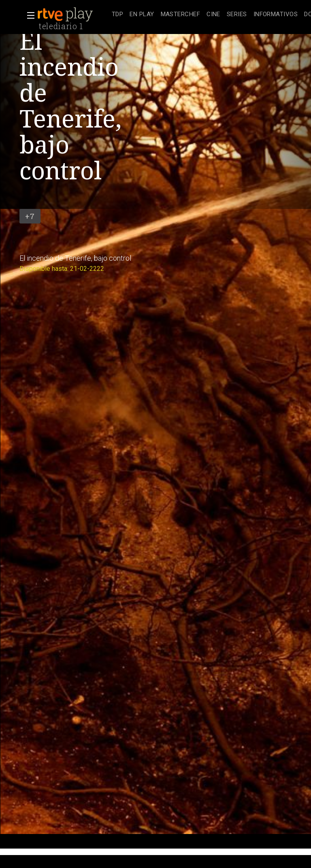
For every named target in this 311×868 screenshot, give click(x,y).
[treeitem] (117, 15)
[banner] (73, 15)
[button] (28, 15)
